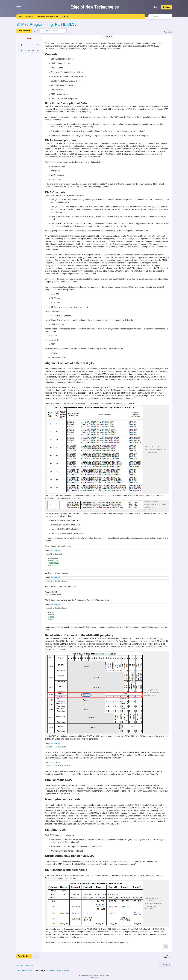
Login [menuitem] (157, 7)
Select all (56, 551)
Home (20, 17)
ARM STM (66, 17)
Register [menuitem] (166, 7)
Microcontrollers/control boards (48, 17)
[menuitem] (52, 970)
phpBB (88, 976)
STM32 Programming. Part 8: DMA (46, 24)
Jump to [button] (166, 965)
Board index (30, 17)
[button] (19, 7)
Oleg (29, 38)
